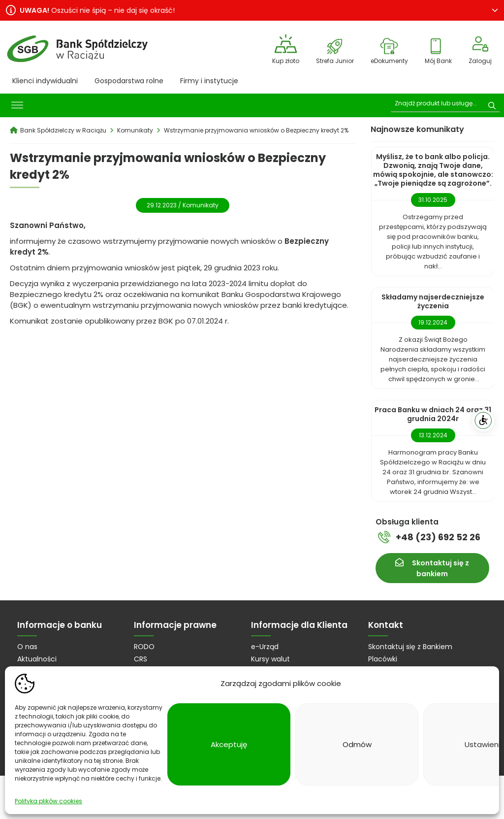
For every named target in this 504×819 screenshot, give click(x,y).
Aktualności (37, 659)
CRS (141, 659)
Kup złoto (286, 61)
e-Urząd (265, 647)
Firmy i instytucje (209, 81)
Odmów (357, 744)
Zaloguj (480, 61)
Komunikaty (201, 205)
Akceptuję (229, 744)
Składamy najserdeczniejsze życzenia (433, 301)
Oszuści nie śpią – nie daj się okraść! (97, 10)
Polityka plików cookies (48, 801)
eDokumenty (389, 61)
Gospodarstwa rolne (129, 81)
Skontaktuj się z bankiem (441, 568)
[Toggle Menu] (17, 105)
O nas (27, 647)
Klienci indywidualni (45, 81)
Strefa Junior (335, 61)
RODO (144, 647)
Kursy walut (270, 659)
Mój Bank (438, 61)
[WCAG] (483, 421)
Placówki (383, 659)
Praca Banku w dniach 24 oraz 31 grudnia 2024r (433, 414)
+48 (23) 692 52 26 (438, 537)
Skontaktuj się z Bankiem (410, 647)
